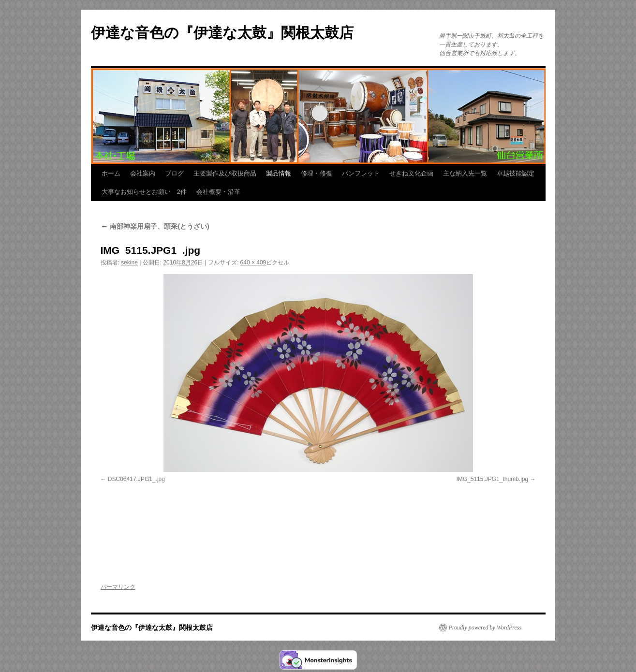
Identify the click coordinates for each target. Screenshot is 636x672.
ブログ (174, 173)
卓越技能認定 (516, 173)
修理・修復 (317, 173)
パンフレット (361, 173)
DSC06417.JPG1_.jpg (136, 479)
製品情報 (279, 173)
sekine (129, 263)
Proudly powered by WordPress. (486, 628)
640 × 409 (253, 263)
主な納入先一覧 (465, 173)
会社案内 (143, 173)
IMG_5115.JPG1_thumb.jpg (492, 479)
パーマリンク (118, 587)
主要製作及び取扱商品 (225, 173)
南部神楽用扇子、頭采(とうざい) (155, 226)
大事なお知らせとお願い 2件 (144, 192)
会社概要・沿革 (218, 192)
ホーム (111, 173)
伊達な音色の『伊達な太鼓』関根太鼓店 (222, 33)
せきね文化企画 (411, 173)
